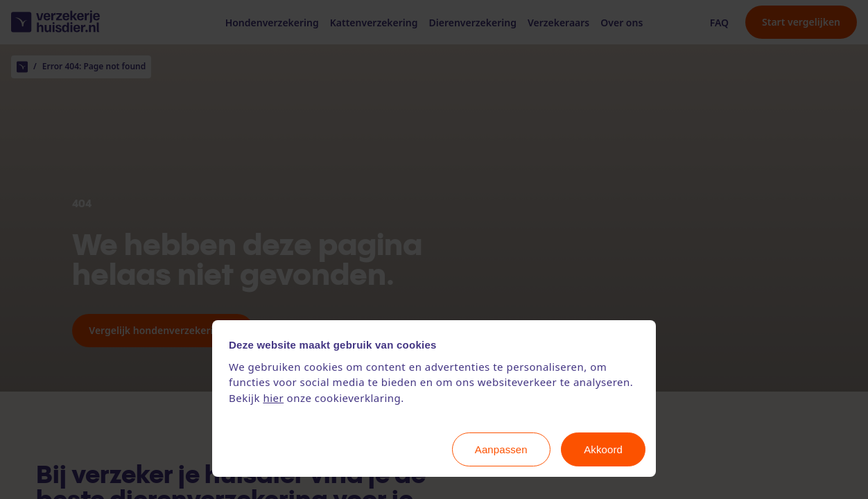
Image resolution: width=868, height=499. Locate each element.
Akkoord (603, 449)
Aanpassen (501, 449)
